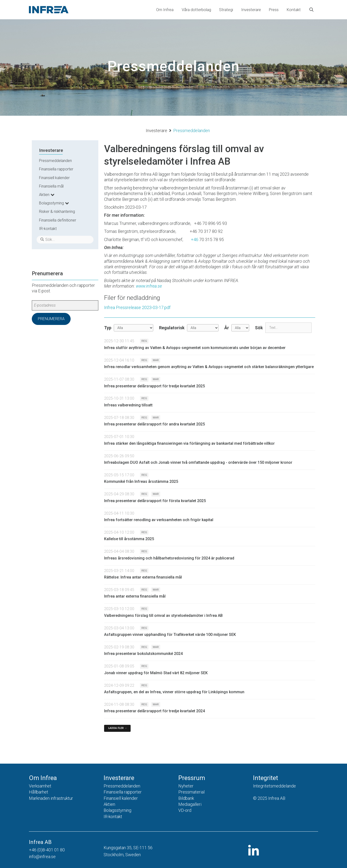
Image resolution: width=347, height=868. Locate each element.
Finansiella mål (51, 186)
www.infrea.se (149, 286)
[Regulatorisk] (203, 328)
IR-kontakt (48, 229)
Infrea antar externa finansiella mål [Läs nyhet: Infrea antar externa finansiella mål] (135, 596)
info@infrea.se (42, 857)
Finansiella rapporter (56, 169)
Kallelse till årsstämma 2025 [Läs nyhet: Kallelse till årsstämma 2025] (129, 539)
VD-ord (185, 810)
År (227, 328)
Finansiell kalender (54, 178)
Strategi (226, 10)
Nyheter (186, 786)
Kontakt (294, 10)
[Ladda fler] (117, 728)
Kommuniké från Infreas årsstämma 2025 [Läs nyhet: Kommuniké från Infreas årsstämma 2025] (141, 481)
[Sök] (288, 328)
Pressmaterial (191, 792)
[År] (240, 328)
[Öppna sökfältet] (311, 10)
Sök (259, 328)
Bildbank (186, 798)
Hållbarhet (39, 792)
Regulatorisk (172, 328)
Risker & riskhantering (57, 212)
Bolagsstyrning (51, 203)
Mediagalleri (190, 804)
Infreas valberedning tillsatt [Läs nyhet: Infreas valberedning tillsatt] (128, 405)
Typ (108, 328)
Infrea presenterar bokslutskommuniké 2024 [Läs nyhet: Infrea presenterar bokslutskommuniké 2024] (143, 654)
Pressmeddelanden (55, 161)
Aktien (44, 195)
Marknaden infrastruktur (51, 798)
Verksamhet (40, 786)
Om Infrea (165, 10)
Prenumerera (51, 319)
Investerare (251, 10)
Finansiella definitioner (58, 220)
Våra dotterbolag (196, 10)
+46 (195, 239)
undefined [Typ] (133, 328)
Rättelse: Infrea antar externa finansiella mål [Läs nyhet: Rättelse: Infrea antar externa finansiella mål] (143, 577)
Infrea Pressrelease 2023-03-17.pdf (137, 307)
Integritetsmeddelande (274, 786)
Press (274, 10)
